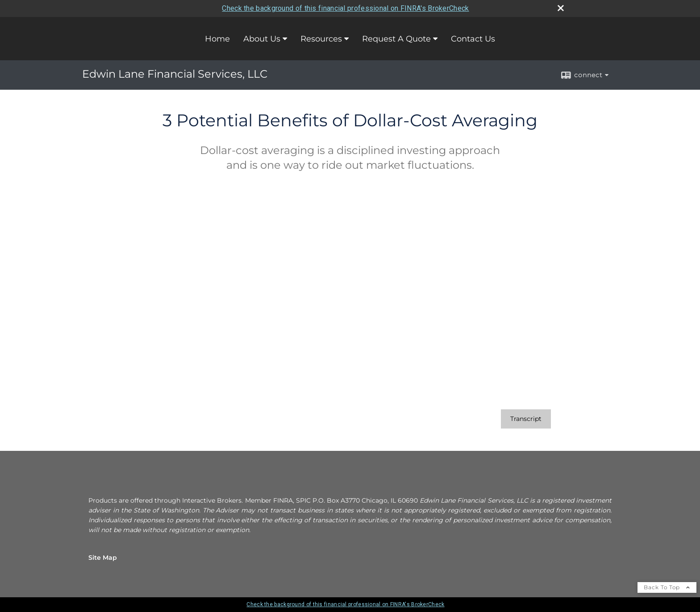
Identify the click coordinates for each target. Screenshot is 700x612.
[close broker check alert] (561, 8)
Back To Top (667, 587)
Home (217, 39)
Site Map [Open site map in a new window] (103, 558)
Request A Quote (396, 39)
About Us (262, 39)
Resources (321, 39)
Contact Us (473, 39)
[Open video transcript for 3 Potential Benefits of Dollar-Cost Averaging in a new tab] (526, 419)
